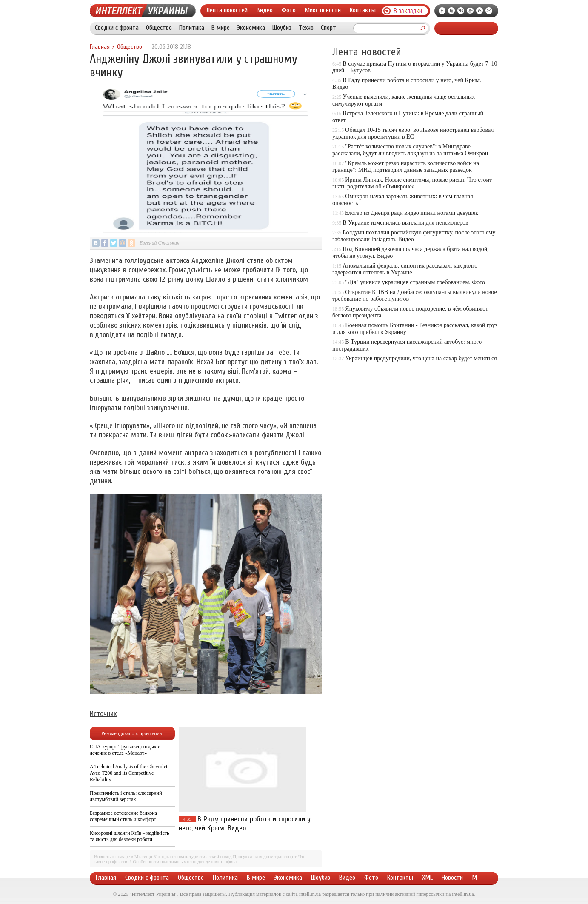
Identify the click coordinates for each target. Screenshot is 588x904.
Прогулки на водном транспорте (265, 856)
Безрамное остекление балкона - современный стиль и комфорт (125, 816)
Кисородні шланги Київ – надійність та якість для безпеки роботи (129, 836)
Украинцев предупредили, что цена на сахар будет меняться (421, 358)
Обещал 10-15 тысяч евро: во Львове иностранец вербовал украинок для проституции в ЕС (413, 133)
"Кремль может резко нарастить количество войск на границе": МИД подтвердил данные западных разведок (406, 167)
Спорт (328, 28)
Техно (306, 28)
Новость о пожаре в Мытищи (123, 856)
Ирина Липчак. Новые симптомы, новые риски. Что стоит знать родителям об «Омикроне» (412, 183)
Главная (100, 47)
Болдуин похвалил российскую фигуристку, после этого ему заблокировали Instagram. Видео (414, 236)
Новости (452, 878)
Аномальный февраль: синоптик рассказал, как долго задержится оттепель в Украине (405, 269)
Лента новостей (227, 10)
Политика (192, 28)
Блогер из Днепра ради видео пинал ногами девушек (412, 213)
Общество (159, 28)
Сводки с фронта (117, 28)
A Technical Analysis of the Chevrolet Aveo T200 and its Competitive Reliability (129, 773)
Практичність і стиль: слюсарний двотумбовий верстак (126, 796)
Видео (265, 10)
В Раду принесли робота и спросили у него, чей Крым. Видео (245, 824)
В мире (221, 28)
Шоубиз (282, 28)
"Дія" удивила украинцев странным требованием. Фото (415, 282)
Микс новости (323, 10)
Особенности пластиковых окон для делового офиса (185, 861)
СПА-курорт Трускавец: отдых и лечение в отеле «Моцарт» (125, 750)
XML (427, 878)
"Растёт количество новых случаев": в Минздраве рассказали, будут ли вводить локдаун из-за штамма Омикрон (410, 150)
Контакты (363, 10)
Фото (289, 10)
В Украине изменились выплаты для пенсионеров (405, 223)
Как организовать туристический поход (193, 856)
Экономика (251, 28)
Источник (103, 714)
